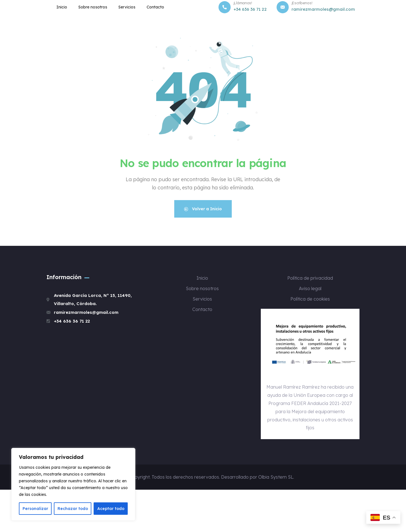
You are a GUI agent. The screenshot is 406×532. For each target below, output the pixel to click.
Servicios (127, 7)
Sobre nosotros (93, 7)
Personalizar (35, 509)
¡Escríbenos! (302, 3)
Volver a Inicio (203, 209)
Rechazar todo (73, 509)
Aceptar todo (111, 509)
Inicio (62, 7)
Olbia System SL (276, 477)
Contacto (155, 7)
